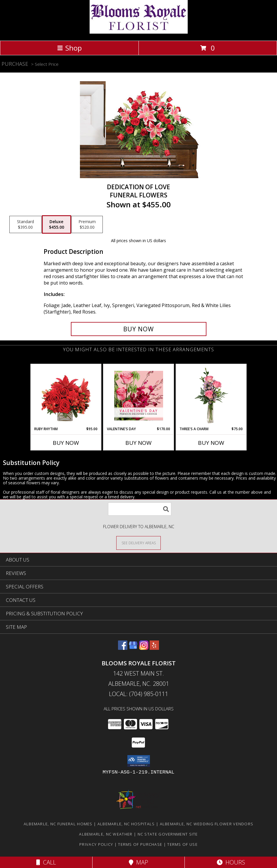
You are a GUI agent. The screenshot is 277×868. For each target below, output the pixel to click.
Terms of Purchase (140, 844)
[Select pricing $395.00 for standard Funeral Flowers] (25, 225)
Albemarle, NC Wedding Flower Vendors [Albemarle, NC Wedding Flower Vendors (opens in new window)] (207, 824)
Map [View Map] (138, 862)
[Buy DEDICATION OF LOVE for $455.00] (139, 329)
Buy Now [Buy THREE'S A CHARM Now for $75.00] (211, 443)
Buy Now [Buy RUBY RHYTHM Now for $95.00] (66, 443)
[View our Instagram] (144, 648)
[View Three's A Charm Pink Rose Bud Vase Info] (211, 395)
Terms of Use (182, 844)
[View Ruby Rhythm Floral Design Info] (66, 396)
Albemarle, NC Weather (106, 834)
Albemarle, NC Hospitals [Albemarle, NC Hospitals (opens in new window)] (126, 824)
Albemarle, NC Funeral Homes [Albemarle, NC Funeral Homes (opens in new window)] (58, 824)
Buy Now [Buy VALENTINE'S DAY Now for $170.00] (138, 443)
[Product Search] (140, 509)
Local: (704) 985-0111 (138, 694)
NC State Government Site (168, 834)
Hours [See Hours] (231, 862)
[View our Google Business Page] (133, 648)
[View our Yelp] (154, 648)
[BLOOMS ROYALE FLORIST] (139, 32)
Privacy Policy (96, 844)
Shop (69, 48)
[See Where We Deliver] (138, 543)
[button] (139, 761)
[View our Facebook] (123, 648)
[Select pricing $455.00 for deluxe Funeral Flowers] (57, 225)
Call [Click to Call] (46, 862)
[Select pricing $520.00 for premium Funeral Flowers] (87, 225)
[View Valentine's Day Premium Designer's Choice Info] (139, 396)
